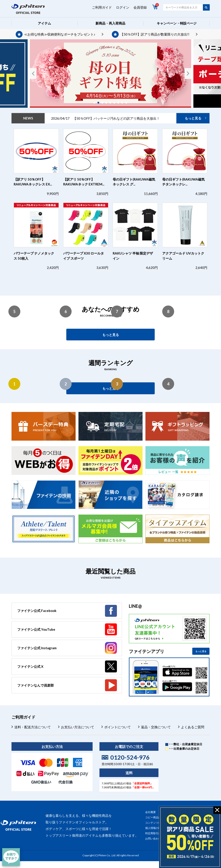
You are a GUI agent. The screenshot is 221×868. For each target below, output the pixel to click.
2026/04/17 (105, 118)
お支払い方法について (78, 727)
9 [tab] (128, 103)
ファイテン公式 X (30, 666)
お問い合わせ (153, 839)
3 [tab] (104, 103)
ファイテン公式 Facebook (37, 611)
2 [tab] (100, 103)
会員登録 (140, 7)
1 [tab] (96, 103)
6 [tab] (116, 103)
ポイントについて (118, 727)
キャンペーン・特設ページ (177, 23)
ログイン (123, 7)
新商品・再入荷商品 (110, 23)
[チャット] (11, 857)
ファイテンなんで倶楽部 (35, 685)
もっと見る (193, 118)
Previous (33, 73)
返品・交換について (156, 727)
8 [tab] (124, 103)
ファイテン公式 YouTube (36, 629)
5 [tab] (112, 103)
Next (188, 73)
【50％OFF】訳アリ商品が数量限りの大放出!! (155, 34)
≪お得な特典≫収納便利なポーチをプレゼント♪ (60, 34)
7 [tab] (120, 103)
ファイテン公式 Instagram (37, 648)
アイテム (44, 23)
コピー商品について (157, 817)
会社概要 (151, 812)
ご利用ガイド (102, 7)
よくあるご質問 (193, 727)
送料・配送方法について (33, 727)
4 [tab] (108, 103)
